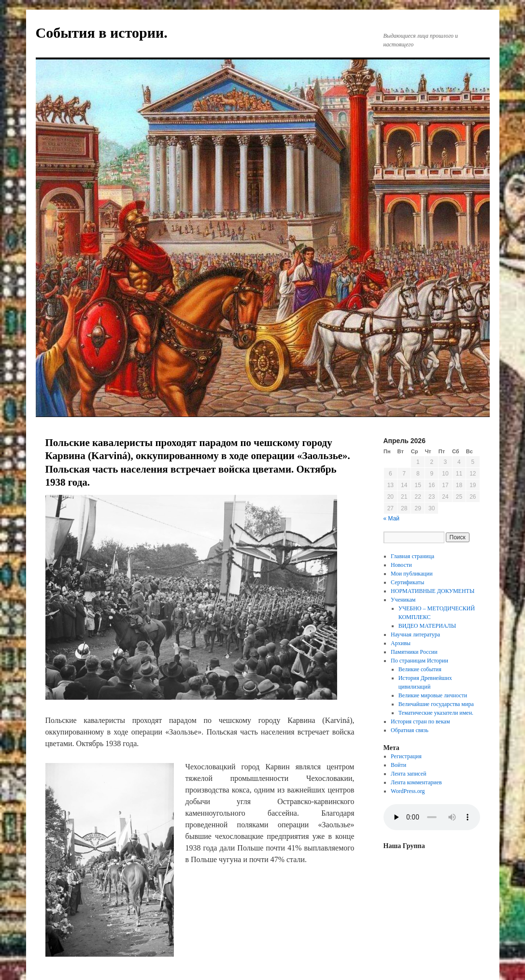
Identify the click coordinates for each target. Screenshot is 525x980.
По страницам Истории (419, 661)
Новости (401, 565)
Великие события (420, 669)
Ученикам (403, 600)
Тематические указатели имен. (436, 713)
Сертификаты (407, 582)
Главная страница (412, 556)
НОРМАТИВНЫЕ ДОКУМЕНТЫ (433, 591)
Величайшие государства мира (436, 704)
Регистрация (406, 756)
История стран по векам (420, 721)
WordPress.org (408, 791)
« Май (392, 519)
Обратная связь (410, 730)
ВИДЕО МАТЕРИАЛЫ (427, 626)
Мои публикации (412, 574)
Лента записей (409, 774)
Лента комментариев (416, 782)
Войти (398, 765)
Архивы (401, 643)
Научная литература (415, 634)
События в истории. (102, 33)
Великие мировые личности (433, 695)
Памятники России (414, 652)
